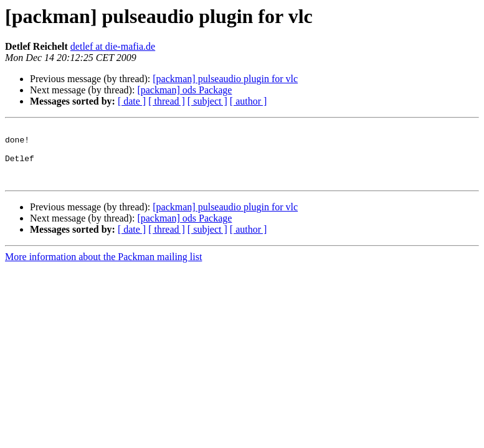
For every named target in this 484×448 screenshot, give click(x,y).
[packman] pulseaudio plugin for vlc (225, 79)
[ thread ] (167, 101)
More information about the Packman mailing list (103, 268)
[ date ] (132, 101)
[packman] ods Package (184, 90)
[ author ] (249, 101)
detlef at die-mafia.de (113, 46)
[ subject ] (207, 101)
